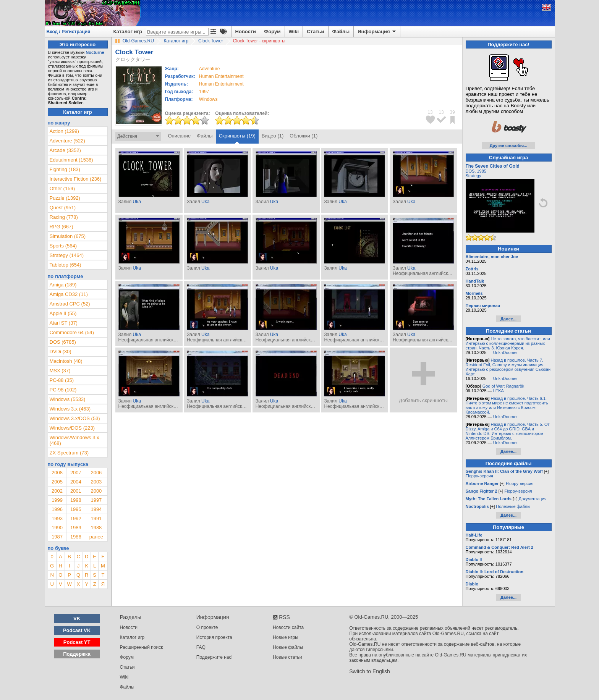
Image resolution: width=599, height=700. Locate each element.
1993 (57, 518)
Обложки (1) (304, 136)
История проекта (214, 637)
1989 (76, 528)
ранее (96, 537)
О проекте (207, 627)
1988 (96, 528)
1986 (76, 537)
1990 (57, 528)
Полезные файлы (513, 506)
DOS (470, 171)
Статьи (315, 32)
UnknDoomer (506, 352)
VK (77, 618)
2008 (57, 473)
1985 (481, 171)
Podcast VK (77, 630)
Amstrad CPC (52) (70, 304)
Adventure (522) (67, 141)
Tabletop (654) (66, 265)
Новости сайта (288, 627)
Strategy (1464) (67, 255)
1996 (57, 509)
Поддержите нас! (215, 657)
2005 (57, 482)
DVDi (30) (61, 352)
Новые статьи (287, 657)
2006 (96, 473)
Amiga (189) (63, 285)
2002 (57, 491)
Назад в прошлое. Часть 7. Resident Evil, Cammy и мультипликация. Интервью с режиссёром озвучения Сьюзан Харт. (508, 367)
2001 (76, 491)
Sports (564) (63, 246)
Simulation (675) (68, 236)
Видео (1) (273, 136)
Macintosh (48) (66, 361)
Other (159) (62, 188)
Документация (533, 499)
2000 (96, 491)
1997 (204, 92)
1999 (57, 500)
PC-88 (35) (62, 380)
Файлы (341, 32)
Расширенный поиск (142, 647)
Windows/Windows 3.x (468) (74, 440)
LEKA (499, 391)
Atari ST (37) (64, 323)
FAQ (201, 647)
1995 (76, 509)
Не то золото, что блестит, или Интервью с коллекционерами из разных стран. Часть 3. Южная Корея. (508, 343)
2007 (76, 473)
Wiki (294, 32)
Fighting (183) (65, 169)
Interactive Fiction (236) (76, 179)
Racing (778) (64, 217)
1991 (96, 518)
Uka (137, 202)
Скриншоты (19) (237, 136)
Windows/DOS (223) (72, 428)
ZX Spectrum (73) (69, 453)
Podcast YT (77, 642)
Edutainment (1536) (71, 160)
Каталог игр (128, 32)
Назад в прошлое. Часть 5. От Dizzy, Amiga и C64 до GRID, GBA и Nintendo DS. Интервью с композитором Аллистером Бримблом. (508, 431)
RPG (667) (62, 227)
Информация (377, 32)
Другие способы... (509, 145)
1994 (96, 509)
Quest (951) (63, 208)
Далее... (508, 319)
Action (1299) (64, 131)
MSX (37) (60, 371)
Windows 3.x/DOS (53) (75, 418)
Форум (272, 32)
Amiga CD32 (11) (69, 294)
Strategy (474, 176)
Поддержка (77, 654)
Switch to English (370, 671)
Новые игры (286, 637)
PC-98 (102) (63, 390)
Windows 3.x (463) (70, 409)
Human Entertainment (221, 76)
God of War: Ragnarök (503, 386)
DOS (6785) (63, 342)
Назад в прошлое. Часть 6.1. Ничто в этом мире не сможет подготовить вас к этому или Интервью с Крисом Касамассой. (507, 405)
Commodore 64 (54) (72, 332)
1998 (76, 500)
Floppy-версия (479, 476)
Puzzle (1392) (65, 198)
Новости (246, 32)
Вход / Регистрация (69, 32)
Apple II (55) (63, 313)
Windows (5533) (68, 399)
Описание (180, 136)
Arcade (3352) (65, 150)
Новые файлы (288, 647)
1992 (76, 518)
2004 (76, 482)
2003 (96, 482)
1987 (57, 537)
